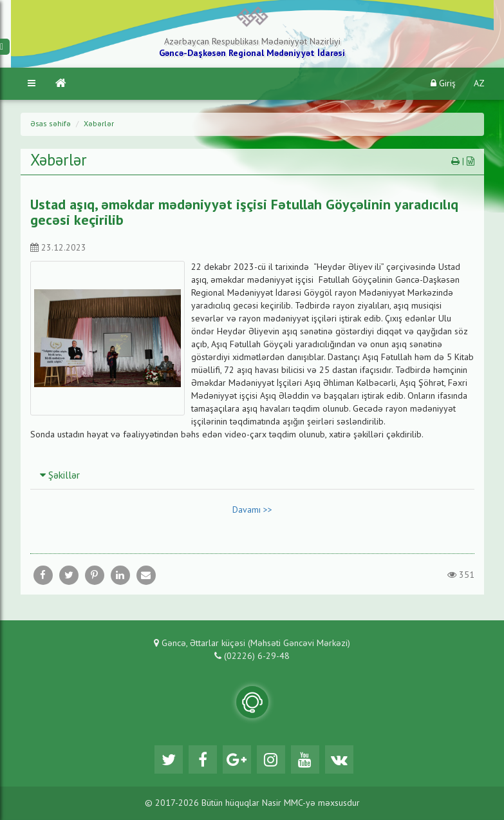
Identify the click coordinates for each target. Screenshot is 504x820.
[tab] (252, 475)
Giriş (443, 83)
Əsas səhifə (51, 124)
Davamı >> (252, 510)
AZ (479, 84)
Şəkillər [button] (60, 476)
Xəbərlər (99, 124)
